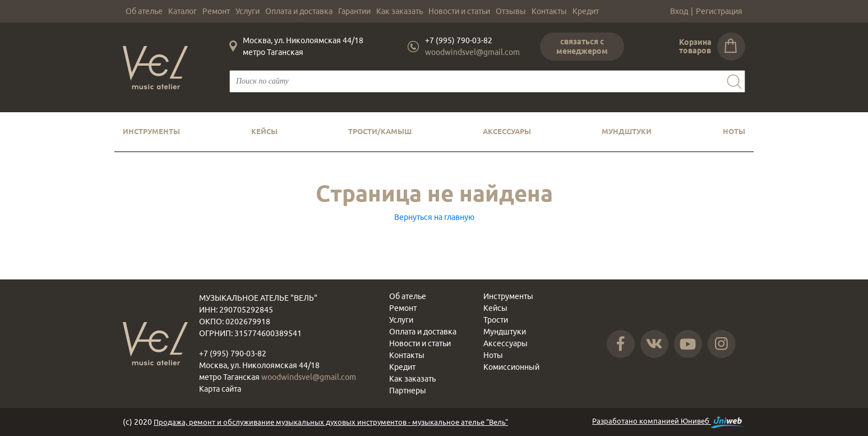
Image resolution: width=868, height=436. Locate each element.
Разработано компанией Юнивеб (669, 422)
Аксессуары (507, 131)
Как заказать (400, 11)
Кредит (586, 11)
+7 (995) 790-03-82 (459, 40)
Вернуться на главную (434, 217)
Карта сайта (220, 389)
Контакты (549, 11)
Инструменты (151, 131)
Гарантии (354, 11)
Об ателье (144, 11)
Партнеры (408, 391)
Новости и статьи (459, 11)
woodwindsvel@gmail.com (472, 52)
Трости (496, 320)
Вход (679, 11)
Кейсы (264, 131)
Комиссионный (511, 367)
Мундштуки (627, 131)
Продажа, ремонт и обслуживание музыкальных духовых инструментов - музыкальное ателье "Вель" (331, 422)
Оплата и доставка (299, 11)
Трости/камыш (380, 131)
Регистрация (719, 11)
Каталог (183, 11)
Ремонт (216, 11)
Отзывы (511, 11)
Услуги (248, 11)
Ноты (734, 131)
